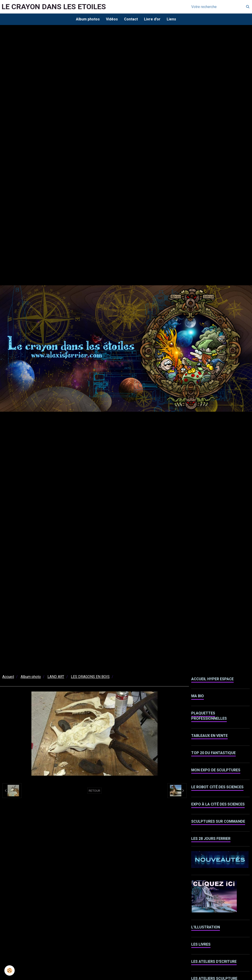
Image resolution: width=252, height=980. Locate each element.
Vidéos (111, 19)
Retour (94, 791)
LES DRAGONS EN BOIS (90, 677)
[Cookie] (10, 970)
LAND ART (56, 677)
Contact (131, 19)
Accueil (8, 677)
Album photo (31, 677)
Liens (173, 19)
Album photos (86, 19)
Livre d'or (153, 19)
